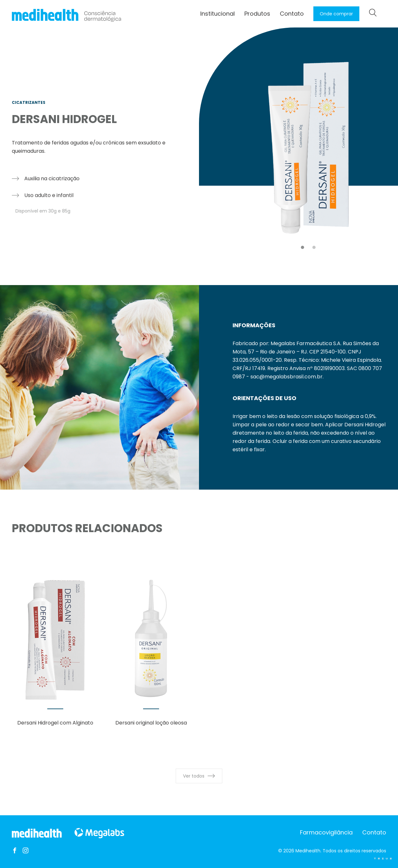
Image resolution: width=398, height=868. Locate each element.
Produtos (257, 14)
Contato (292, 14)
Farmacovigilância (326, 832)
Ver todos (199, 776)
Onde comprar (336, 14)
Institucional (218, 14)
